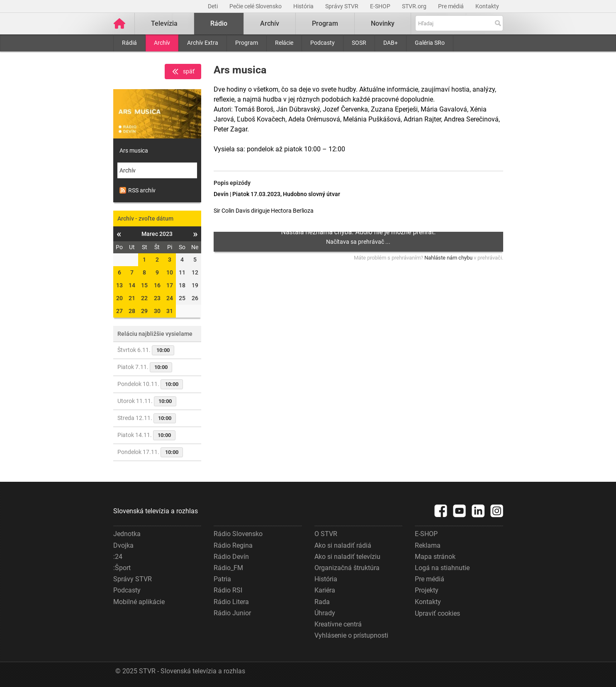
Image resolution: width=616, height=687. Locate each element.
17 (170, 285)
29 (144, 311)
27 (119, 311)
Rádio (219, 23)
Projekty (427, 590)
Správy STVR (342, 6)
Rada (322, 602)
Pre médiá (452, 6)
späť (183, 72)
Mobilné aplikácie (139, 602)
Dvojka (123, 545)
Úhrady (325, 613)
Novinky (383, 23)
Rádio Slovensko (238, 534)
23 (157, 298)
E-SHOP (381, 6)
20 (119, 298)
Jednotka (127, 534)
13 (119, 285)
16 (157, 285)
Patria (222, 579)
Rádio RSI (228, 590)
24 (170, 298)
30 (157, 311)
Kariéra (325, 590)
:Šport (122, 568)
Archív (162, 43)
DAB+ (391, 43)
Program (247, 43)
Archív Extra (203, 43)
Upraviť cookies (437, 613)
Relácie (284, 43)
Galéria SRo (430, 43)
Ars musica (134, 151)
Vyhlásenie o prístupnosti (351, 635)
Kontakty (487, 6)
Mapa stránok (435, 557)
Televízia (164, 23)
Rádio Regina (233, 545)
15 (144, 285)
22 (144, 298)
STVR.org (415, 6)
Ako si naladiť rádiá (343, 545)
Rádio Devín (231, 557)
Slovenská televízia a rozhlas (156, 511)
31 (170, 311)
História (304, 6)
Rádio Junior (232, 613)
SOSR (359, 43)
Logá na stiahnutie (442, 568)
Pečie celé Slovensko (256, 6)
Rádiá (129, 43)
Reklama (428, 545)
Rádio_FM (228, 568)
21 (132, 298)
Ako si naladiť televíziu (347, 557)
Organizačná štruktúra (347, 568)
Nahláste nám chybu (448, 258)
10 (170, 272)
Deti (213, 6)
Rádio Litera (231, 602)
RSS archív (138, 190)
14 (132, 285)
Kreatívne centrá (338, 624)
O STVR (326, 534)
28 (132, 311)
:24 (118, 557)
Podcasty (323, 43)
